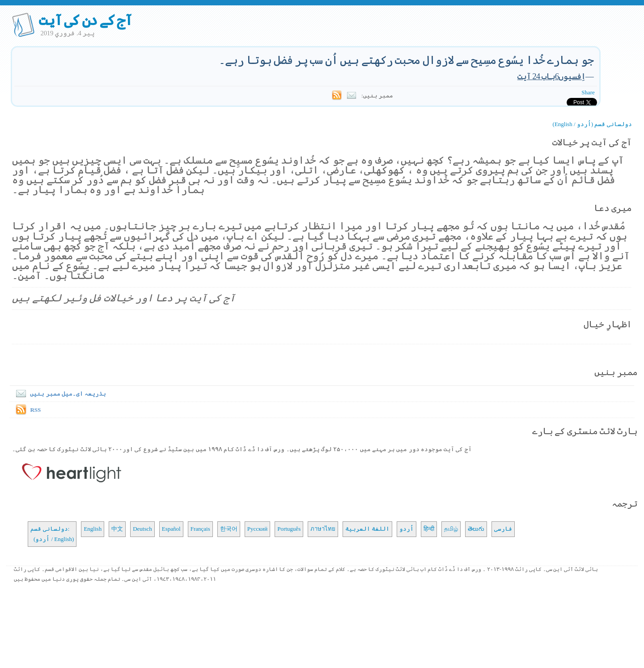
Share (588, 92)
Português (289, 529)
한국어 (229, 529)
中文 (117, 529)
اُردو (407, 529)
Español (171, 529)
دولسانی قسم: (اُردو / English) (52, 534)
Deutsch (142, 529)
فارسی (503, 529)
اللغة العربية (367, 529)
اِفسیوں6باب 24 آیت (551, 76)
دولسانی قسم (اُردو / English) (592, 124)
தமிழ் (451, 529)
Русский (258, 529)
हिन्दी (429, 529)
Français (200, 529)
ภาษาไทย (323, 529)
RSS (35, 410)
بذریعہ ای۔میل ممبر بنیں (59, 394)
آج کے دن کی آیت (85, 20)
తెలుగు (476, 529)
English (93, 529)
